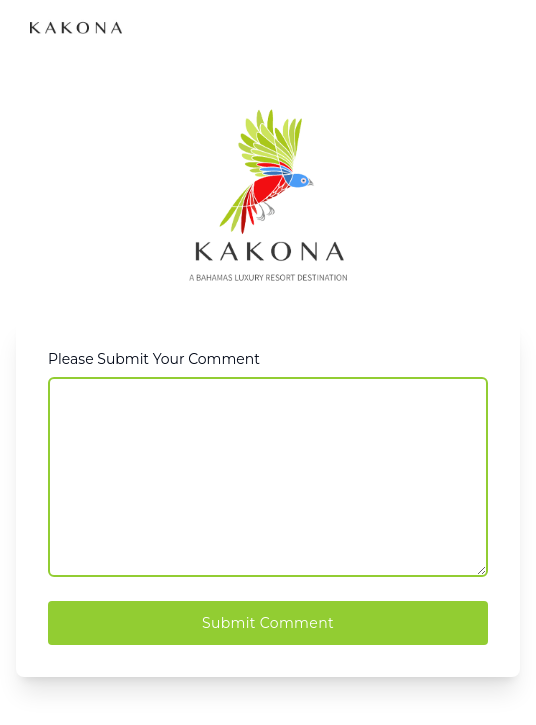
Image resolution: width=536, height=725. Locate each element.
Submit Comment (268, 623)
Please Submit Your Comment (154, 359)
